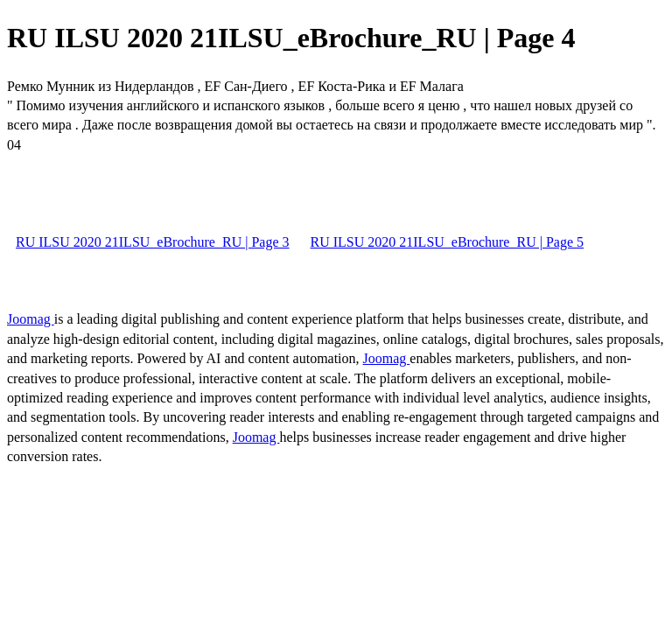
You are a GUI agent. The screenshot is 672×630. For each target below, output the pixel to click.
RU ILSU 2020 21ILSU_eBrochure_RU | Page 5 (448, 242)
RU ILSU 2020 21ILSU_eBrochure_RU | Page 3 (153, 242)
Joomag (31, 319)
